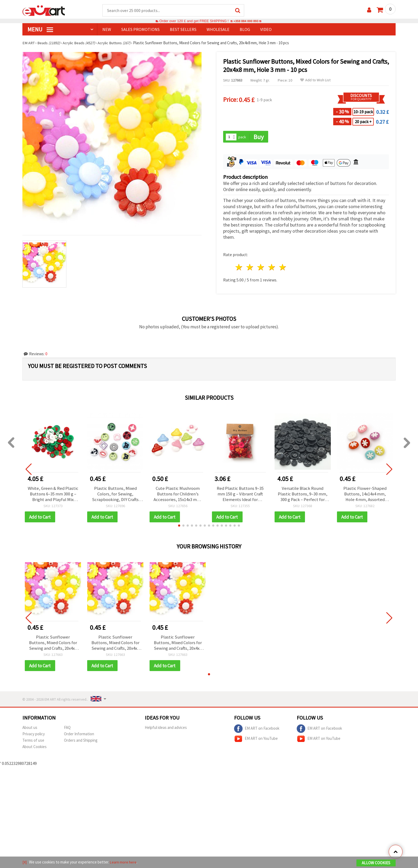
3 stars (261, 268)
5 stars (283, 268)
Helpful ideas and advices (166, 730)
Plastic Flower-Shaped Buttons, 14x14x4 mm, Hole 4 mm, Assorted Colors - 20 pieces (365, 495)
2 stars (250, 268)
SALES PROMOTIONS (140, 30)
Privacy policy (34, 736)
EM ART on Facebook (257, 731)
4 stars (272, 268)
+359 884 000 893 (246, 21)
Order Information (79, 736)
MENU (40, 30)
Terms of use (33, 743)
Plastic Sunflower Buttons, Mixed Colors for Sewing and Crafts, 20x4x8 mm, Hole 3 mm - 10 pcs (53, 645)
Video (266, 30)
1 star (239, 268)
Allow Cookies (376, 863)
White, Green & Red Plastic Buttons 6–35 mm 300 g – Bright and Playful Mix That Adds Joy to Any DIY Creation (53, 495)
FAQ (67, 730)
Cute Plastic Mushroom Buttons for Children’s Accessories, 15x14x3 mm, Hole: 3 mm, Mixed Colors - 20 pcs (178, 495)
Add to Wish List (315, 80)
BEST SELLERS (183, 30)
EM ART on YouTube (256, 741)
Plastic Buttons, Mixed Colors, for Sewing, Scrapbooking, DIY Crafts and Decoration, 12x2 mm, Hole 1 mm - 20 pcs (115, 495)
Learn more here (124, 862)
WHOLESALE (218, 30)
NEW (107, 30)
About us (30, 730)
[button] (179, 527)
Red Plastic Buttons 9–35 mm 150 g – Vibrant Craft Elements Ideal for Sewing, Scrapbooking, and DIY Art (240, 495)
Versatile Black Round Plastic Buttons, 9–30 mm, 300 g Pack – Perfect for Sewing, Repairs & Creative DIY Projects (303, 495)
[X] (25, 862)
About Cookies (35, 749)
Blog (245, 30)
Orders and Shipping (81, 743)
